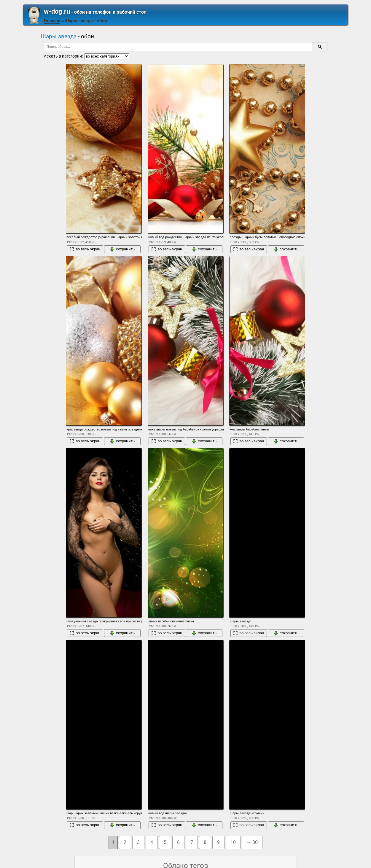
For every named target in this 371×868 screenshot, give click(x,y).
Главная (52, 21)
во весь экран (85, 249)
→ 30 (252, 842)
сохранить (122, 249)
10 (233, 842)
